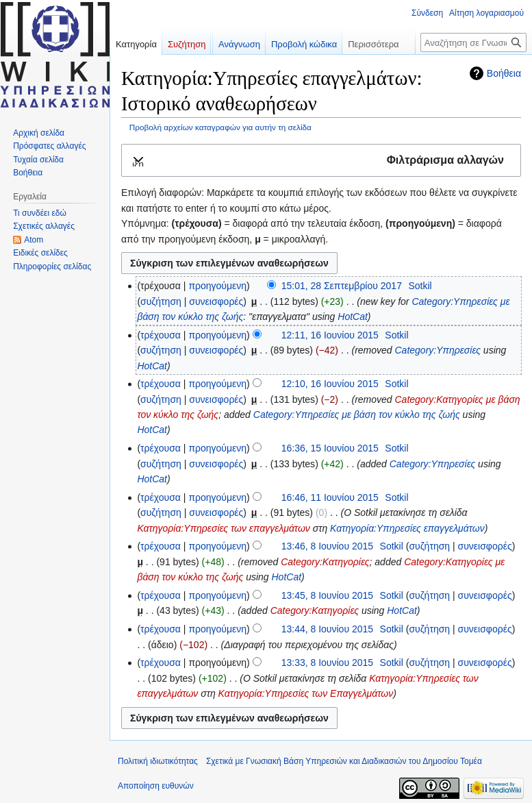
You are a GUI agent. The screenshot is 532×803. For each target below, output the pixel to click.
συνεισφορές (216, 301)
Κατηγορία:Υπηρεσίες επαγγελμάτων (407, 528)
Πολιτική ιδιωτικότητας (158, 761)
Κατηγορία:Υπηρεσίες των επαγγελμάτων (223, 528)
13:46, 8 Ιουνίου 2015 (327, 546)
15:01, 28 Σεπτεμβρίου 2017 (342, 286)
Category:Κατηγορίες (325, 562)
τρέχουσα (161, 335)
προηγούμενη (217, 286)
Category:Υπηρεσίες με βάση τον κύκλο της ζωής (357, 415)
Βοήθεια (504, 73)
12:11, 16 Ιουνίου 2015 (330, 335)
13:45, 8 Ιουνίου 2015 (327, 595)
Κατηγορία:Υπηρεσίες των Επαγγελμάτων (306, 693)
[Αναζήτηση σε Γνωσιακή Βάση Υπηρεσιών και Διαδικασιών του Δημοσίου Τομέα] (473, 42)
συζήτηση (161, 301)
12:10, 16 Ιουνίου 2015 (330, 384)
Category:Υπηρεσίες (438, 350)
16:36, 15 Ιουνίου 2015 (330, 448)
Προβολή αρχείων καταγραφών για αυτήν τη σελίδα (220, 127)
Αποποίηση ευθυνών (156, 786)
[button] (321, 161)
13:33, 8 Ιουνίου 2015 (327, 663)
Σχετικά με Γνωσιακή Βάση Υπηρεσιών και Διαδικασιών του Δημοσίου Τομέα (344, 761)
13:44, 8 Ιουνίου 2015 (327, 629)
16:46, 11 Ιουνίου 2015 (330, 497)
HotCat (353, 317)
